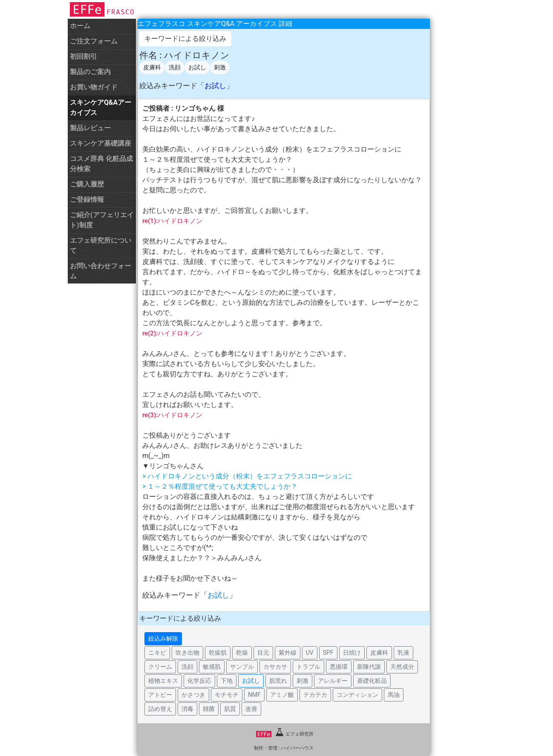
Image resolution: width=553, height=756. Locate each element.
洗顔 (175, 67)
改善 (251, 709)
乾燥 (242, 653)
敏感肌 (212, 667)
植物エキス (163, 681)
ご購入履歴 (87, 184)
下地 (227, 681)
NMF (254, 695)
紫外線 (288, 653)
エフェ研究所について (101, 245)
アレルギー (333, 681)
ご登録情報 (87, 199)
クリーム (160, 667)
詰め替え (160, 709)
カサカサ (275, 667)
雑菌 (209, 709)
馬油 (394, 695)
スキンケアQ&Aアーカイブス (101, 107)
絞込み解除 (163, 639)
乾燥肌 (218, 653)
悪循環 (339, 667)
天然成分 (402, 667)
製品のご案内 (90, 72)
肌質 (230, 709)
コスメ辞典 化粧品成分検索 (101, 164)
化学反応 (199, 681)
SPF (328, 653)
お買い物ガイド (94, 87)
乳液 (403, 653)
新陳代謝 (369, 667)
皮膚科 (152, 67)
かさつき (193, 695)
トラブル (308, 667)
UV (310, 653)
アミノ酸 (282, 695)
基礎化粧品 (372, 681)
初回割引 (84, 56)
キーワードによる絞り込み (185, 39)
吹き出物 (187, 653)
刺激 (220, 67)
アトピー (160, 695)
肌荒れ (278, 681)
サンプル (242, 667)
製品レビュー (90, 128)
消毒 (187, 709)
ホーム (80, 26)
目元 (263, 653)
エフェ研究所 (285, 734)
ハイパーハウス (297, 748)
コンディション (357, 695)
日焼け (352, 653)
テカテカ (315, 695)
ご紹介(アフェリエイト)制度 (102, 220)
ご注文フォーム (94, 41)
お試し (197, 67)
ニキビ (157, 653)
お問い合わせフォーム (101, 271)
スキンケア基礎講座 (101, 143)
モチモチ (227, 695)
